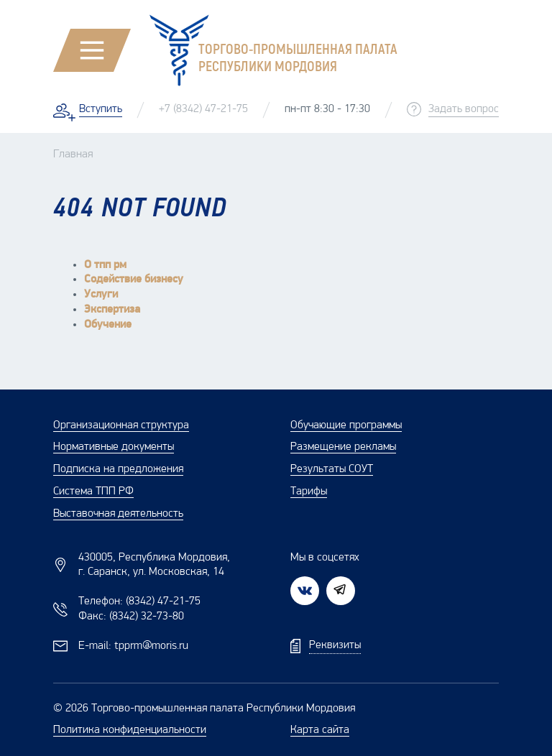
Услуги (101, 295)
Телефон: (139, 601)
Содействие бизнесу (134, 280)
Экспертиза (112, 310)
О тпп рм (105, 265)
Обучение (108, 325)
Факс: (131, 617)
